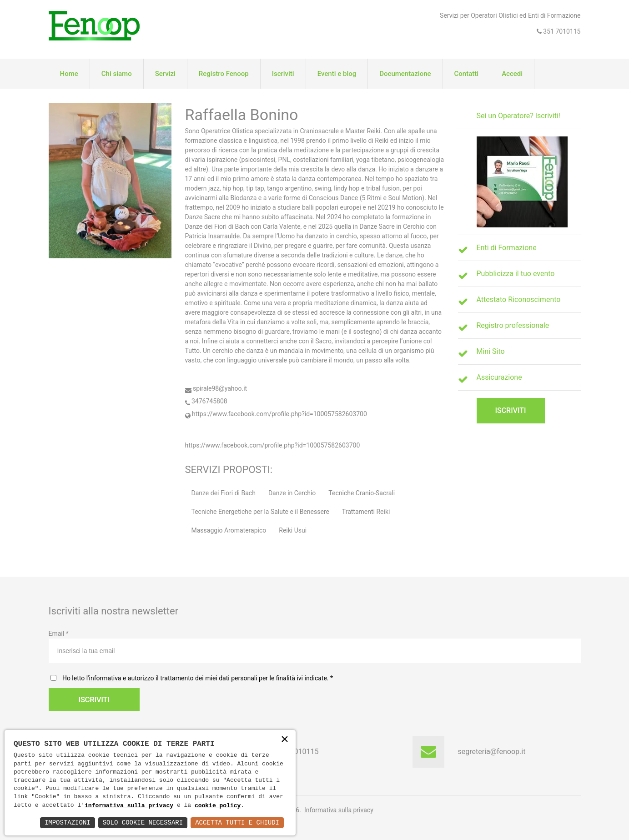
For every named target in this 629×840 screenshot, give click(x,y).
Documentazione (405, 74)
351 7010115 (561, 31)
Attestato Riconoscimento (519, 299)
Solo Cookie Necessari (143, 822)
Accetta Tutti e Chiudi (237, 822)
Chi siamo (117, 74)
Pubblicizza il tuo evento (516, 274)
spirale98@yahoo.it (216, 388)
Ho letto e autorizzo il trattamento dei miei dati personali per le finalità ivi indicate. (196, 678)
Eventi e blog (337, 74)
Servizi (165, 74)
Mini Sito (491, 351)
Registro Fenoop (224, 74)
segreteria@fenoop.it (492, 752)
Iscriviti (283, 74)
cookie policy (218, 805)
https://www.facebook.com (224, 445)
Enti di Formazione (507, 248)
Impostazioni (68, 822)
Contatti (467, 74)
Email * (315, 646)
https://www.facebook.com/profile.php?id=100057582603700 (276, 414)
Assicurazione (499, 377)
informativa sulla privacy (129, 805)
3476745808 (206, 401)
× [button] (285, 740)
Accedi (512, 74)
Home (69, 74)
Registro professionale (513, 325)
